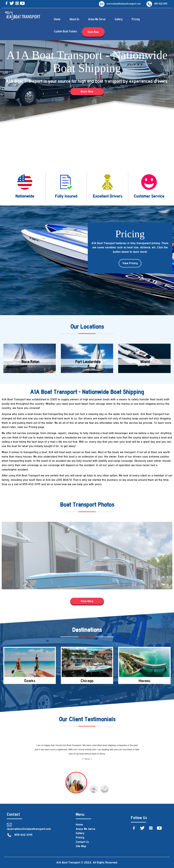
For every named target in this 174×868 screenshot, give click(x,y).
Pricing (136, 19)
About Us (74, 19)
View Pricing (130, 263)
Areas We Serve (97, 19)
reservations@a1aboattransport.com (120, 4)
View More (87, 601)
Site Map (81, 846)
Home (57, 19)
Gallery (119, 19)
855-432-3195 (157, 4)
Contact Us (82, 842)
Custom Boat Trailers (66, 31)
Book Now (93, 32)
